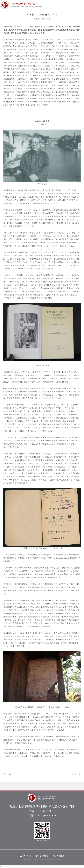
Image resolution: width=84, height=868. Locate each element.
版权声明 (58, 856)
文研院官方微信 (42, 832)
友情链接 (26, 856)
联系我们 (42, 856)
